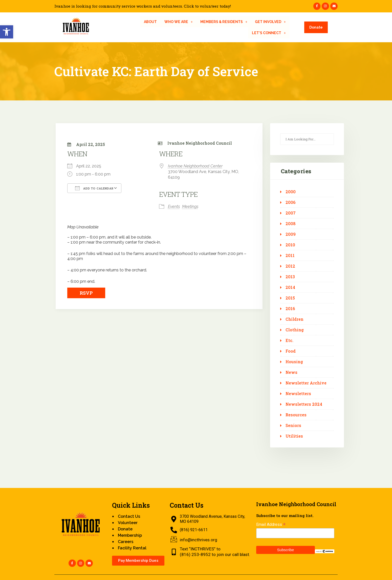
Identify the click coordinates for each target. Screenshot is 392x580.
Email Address (271, 524)
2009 (291, 234)
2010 (290, 245)
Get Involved (270, 22)
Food (291, 351)
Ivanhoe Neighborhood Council (200, 143)
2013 (290, 277)
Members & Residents (224, 22)
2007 (291, 213)
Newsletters (298, 394)
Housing (294, 362)
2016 (290, 309)
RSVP (86, 293)
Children (295, 319)
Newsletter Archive (306, 383)
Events (174, 207)
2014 (290, 287)
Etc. (289, 340)
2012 (290, 266)
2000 (291, 192)
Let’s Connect (269, 33)
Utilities (294, 436)
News (291, 372)
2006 (290, 202)
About (150, 22)
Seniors (293, 425)
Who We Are (179, 22)
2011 (290, 255)
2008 (291, 224)
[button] (7, 32)
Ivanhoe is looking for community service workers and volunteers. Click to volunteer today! (143, 6)
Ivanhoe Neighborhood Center (195, 166)
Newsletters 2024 (304, 404)
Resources (296, 415)
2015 (290, 298)
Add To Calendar (94, 188)
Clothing (295, 330)
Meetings (190, 207)
